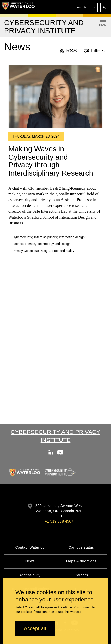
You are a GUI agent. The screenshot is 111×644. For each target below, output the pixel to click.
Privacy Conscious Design (31, 251)
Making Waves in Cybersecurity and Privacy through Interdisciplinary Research (51, 161)
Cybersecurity (22, 237)
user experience (24, 244)
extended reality (63, 251)
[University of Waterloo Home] (18, 7)
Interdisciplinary (46, 237)
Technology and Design (54, 244)
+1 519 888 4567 (59, 521)
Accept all (35, 628)
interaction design (72, 237)
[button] (85, 7)
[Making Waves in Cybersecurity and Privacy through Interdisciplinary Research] (55, 97)
